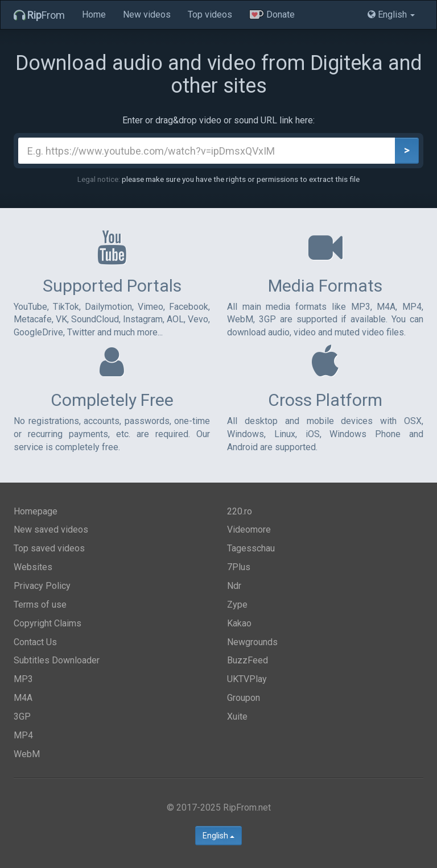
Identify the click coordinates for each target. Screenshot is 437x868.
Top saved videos (49, 548)
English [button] (391, 14)
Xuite (237, 717)
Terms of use (40, 605)
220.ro (240, 511)
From (39, 15)
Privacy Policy (42, 586)
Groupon (244, 698)
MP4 (23, 735)
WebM (27, 754)
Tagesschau (251, 548)
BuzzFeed (248, 660)
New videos (147, 14)
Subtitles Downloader (57, 660)
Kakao (239, 623)
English (218, 836)
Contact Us (35, 642)
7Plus (239, 567)
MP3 (23, 679)
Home (94, 14)
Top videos (210, 14)
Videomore (249, 529)
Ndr (234, 586)
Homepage (36, 511)
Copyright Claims (48, 623)
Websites (33, 567)
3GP (22, 717)
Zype (237, 605)
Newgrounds (252, 642)
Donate (272, 14)
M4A (23, 698)
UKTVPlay (247, 679)
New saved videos (51, 529)
